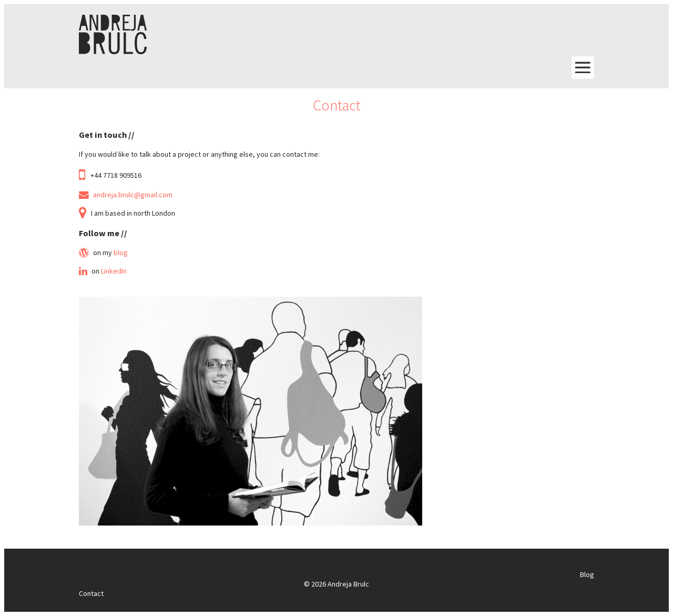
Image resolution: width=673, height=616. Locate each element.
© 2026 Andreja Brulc (336, 584)
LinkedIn (114, 271)
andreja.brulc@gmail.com (133, 195)
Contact (91, 593)
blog (121, 253)
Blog (587, 574)
